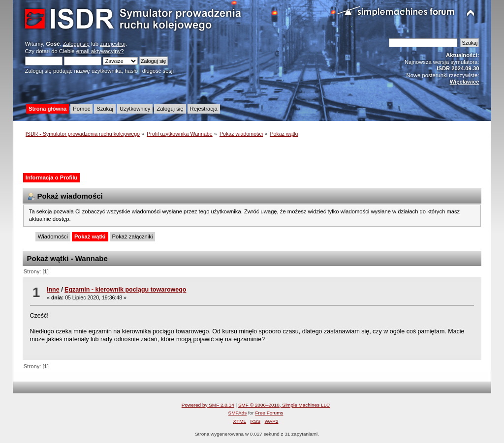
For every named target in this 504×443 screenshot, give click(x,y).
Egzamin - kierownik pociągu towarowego (125, 290)
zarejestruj (113, 44)
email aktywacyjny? (100, 51)
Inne (53, 290)
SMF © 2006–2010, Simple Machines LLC (284, 405)
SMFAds (238, 413)
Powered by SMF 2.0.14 (208, 405)
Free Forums (269, 413)
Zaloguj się (76, 44)
